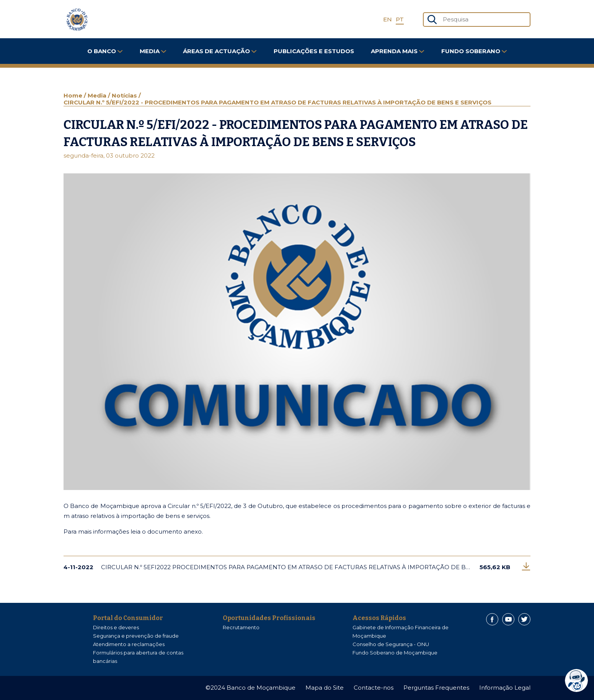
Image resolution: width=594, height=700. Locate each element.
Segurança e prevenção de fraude (136, 636)
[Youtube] (508, 619)
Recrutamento (241, 627)
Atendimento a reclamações (129, 644)
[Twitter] (524, 619)
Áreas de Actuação (220, 51)
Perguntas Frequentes (436, 688)
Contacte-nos (374, 688)
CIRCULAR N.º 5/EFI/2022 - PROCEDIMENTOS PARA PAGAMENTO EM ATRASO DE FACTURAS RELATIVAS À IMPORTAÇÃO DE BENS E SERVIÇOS (277, 102)
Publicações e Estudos (314, 51)
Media (153, 51)
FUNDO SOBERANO (474, 51)
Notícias (125, 95)
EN (388, 19)
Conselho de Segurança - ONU (391, 644)
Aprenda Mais (397, 51)
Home (74, 95)
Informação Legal (505, 688)
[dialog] (578, 680)
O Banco (105, 51)
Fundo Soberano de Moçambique (395, 653)
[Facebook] (492, 619)
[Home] (77, 20)
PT (400, 19)
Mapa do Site (325, 688)
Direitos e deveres (116, 627)
